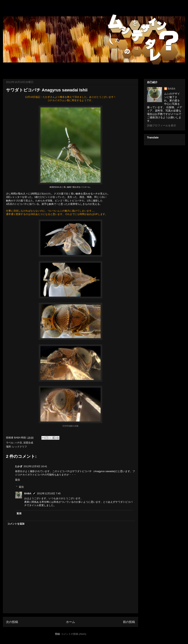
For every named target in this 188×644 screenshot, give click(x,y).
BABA (28, 493)
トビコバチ (21, 204)
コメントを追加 (16, 524)
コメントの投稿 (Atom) (74, 634)
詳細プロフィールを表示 (161, 125)
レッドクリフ (20, 447)
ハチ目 (18, 443)
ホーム (70, 622)
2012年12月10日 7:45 (49, 493)
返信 (17, 480)
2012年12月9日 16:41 (35, 466)
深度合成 (28, 443)
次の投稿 (12, 622)
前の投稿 (129, 622)
